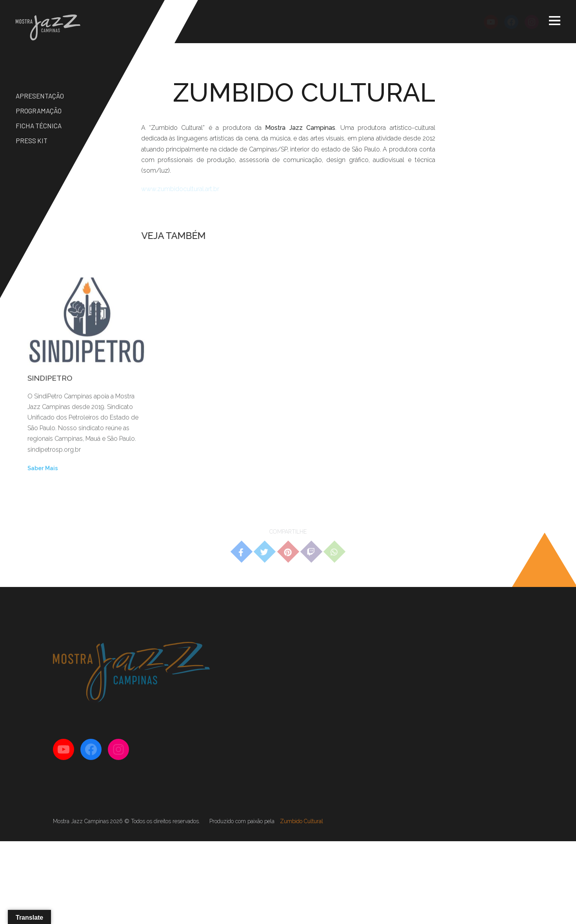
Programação (39, 111)
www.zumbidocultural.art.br (180, 189)
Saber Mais (43, 469)
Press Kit (32, 140)
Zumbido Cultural (302, 821)
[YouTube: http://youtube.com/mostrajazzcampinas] (491, 22)
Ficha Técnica (39, 126)
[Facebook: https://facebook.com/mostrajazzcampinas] (511, 22)
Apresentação (40, 96)
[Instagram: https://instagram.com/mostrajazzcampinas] (532, 22)
